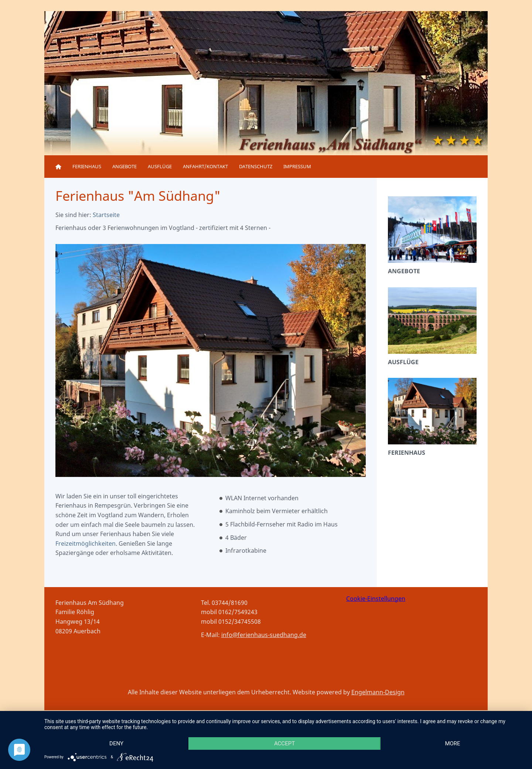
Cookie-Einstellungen (376, 599)
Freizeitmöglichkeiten (86, 543)
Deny (116, 743)
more (452, 743)
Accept (284, 743)
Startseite (106, 215)
